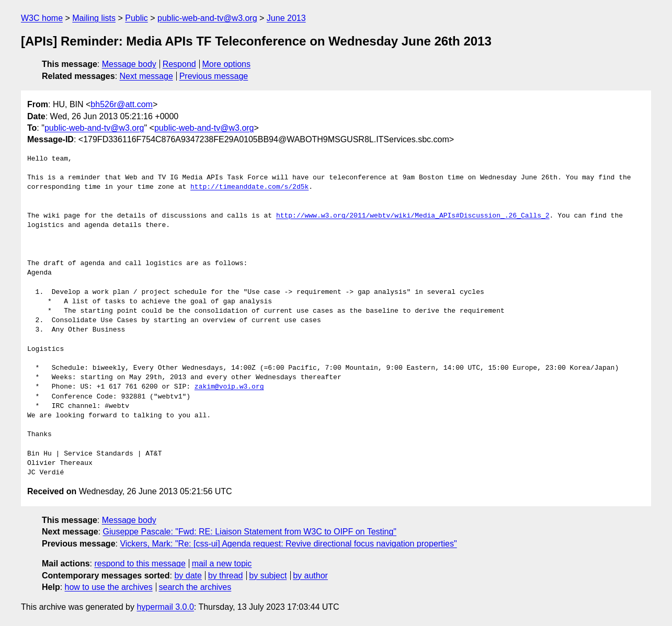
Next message (146, 76)
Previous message (214, 76)
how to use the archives (109, 587)
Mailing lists (94, 18)
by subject (268, 576)
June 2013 (286, 18)
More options (227, 64)
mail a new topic (222, 564)
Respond (179, 64)
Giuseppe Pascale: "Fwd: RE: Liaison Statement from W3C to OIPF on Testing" (250, 532)
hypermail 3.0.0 (165, 607)
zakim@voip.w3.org (229, 387)
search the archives (195, 587)
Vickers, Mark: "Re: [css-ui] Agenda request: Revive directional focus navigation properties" (288, 544)
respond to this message (140, 564)
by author (310, 576)
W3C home (42, 18)
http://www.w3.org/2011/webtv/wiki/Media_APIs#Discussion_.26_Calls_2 (413, 216)
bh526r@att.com (122, 104)
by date (188, 576)
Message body (129, 64)
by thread (226, 576)
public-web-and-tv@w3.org (207, 18)
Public (136, 18)
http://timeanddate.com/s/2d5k (249, 187)
